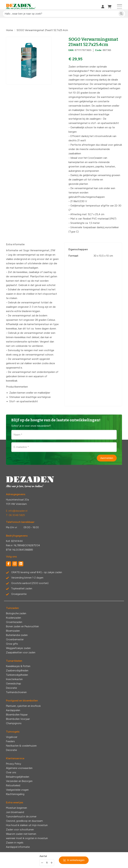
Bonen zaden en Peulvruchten (22, 626)
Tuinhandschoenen (16, 692)
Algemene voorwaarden (19, 768)
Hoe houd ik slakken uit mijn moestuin (27, 825)
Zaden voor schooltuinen (20, 830)
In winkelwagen (74, 860)
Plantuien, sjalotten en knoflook (23, 706)
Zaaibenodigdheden (17, 671)
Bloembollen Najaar (17, 715)
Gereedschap (13, 684)
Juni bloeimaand (15, 812)
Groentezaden (14, 622)
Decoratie (11, 688)
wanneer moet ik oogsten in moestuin (27, 838)
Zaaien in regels (15, 843)
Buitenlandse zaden (17, 635)
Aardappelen (13, 710)
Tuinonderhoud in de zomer (21, 817)
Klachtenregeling (15, 794)
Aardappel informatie (18, 847)
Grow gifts (12, 644)
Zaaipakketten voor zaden (21, 653)
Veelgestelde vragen (17, 790)
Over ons (11, 772)
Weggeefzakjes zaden (18, 648)
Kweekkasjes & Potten (18, 666)
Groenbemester (15, 639)
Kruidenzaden (13, 618)
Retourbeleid (13, 785)
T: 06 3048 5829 (15, 515)
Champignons (14, 723)
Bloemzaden (13, 631)
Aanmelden (107, 458)
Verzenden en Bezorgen (19, 781)
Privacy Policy (14, 764)
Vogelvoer (12, 737)
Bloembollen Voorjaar (18, 719)
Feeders (10, 741)
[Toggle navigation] (120, 7)
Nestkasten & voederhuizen (21, 746)
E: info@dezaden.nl (17, 511)
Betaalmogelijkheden (18, 777)
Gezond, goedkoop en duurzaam (24, 821)
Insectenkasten (14, 679)
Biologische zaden (16, 613)
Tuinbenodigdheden (17, 675)
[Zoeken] (121, 14)
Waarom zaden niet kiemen (21, 834)
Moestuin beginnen (16, 808)
